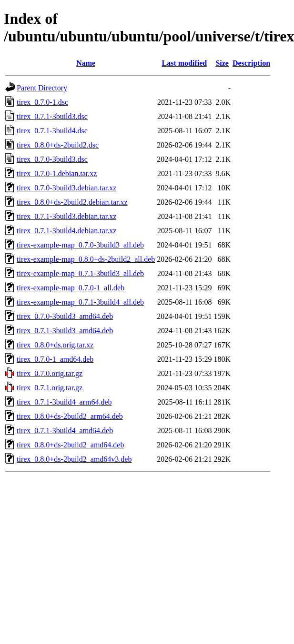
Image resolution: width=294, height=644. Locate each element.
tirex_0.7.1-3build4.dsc (52, 131)
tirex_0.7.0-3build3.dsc (52, 159)
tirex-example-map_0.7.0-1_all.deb (71, 288)
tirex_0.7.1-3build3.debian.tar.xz (66, 216)
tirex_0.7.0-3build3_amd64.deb (65, 316)
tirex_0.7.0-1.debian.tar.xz (57, 173)
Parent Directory (42, 88)
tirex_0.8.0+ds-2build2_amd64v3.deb (74, 459)
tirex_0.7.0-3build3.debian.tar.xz (66, 188)
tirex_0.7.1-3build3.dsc (52, 116)
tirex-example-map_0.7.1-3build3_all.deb (80, 273)
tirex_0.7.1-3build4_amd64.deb (65, 431)
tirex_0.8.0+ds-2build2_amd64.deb (70, 445)
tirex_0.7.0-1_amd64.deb (55, 359)
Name (86, 63)
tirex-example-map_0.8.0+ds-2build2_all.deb (86, 259)
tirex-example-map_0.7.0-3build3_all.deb (80, 245)
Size (222, 63)
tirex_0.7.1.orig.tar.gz (50, 388)
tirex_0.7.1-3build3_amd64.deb (65, 331)
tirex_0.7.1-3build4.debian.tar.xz (66, 231)
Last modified (185, 63)
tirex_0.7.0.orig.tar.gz (50, 373)
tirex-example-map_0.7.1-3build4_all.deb (80, 302)
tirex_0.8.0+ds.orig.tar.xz (55, 345)
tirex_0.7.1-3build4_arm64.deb (64, 402)
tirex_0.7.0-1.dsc (42, 102)
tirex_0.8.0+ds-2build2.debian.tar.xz (72, 202)
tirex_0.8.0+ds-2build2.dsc (58, 145)
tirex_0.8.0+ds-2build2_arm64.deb (70, 416)
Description (251, 63)
